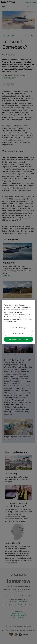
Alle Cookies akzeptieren (18, 339)
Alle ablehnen (18, 333)
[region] (18, 322)
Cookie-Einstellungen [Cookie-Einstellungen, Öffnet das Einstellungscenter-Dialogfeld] (18, 328)
